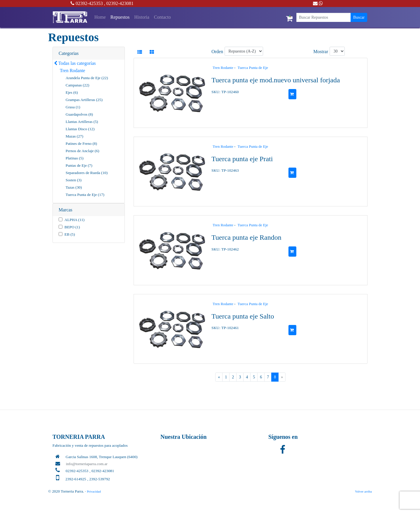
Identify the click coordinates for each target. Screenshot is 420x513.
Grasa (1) (73, 107)
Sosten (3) (73, 180)
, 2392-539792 (99, 479)
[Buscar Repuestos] (324, 17)
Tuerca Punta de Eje (253, 68)
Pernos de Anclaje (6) (82, 151)
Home (101, 16)
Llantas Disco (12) (80, 129)
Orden (217, 52)
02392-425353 (87, 3)
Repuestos (120, 17)
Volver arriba (363, 491)
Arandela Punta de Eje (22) (87, 78)
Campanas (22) (77, 85)
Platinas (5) (75, 158)
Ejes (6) (72, 92)
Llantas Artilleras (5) (82, 122)
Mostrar (321, 52)
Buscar (359, 17)
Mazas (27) (74, 136)
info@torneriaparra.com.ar (87, 464)
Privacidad (94, 491)
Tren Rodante (72, 71)
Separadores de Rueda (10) (87, 173)
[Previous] (219, 377)
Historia (142, 17)
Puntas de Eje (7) (79, 165)
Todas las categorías (75, 63)
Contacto (162, 17)
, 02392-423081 (119, 3)
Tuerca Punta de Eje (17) (85, 195)
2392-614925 (76, 479)
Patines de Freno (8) (81, 144)
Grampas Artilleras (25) (84, 100)
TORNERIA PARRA (79, 437)
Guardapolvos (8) (79, 114)
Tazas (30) (74, 187)
